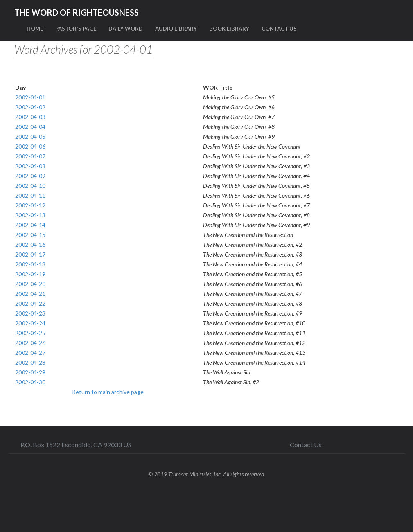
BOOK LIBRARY (229, 29)
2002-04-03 (30, 117)
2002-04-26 (30, 343)
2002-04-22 (30, 303)
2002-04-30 (30, 382)
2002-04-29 (30, 372)
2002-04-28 (30, 362)
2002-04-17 (30, 254)
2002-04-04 (30, 127)
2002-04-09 (30, 176)
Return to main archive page (108, 392)
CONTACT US (279, 29)
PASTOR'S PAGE (76, 29)
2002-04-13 (30, 215)
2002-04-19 (30, 274)
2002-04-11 (30, 195)
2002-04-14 (30, 225)
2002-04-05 (30, 136)
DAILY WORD (126, 29)
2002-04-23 (30, 313)
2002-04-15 (30, 235)
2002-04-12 (30, 205)
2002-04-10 (30, 186)
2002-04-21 (30, 294)
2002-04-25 (30, 333)
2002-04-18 (30, 264)
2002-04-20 (30, 284)
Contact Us (306, 445)
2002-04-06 (30, 146)
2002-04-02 (30, 107)
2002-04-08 (30, 166)
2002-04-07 (30, 156)
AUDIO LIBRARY (176, 29)
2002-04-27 (30, 353)
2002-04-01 (30, 97)
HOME (35, 29)
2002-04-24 (30, 323)
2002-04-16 (30, 245)
